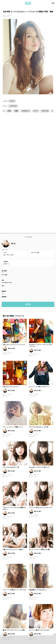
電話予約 (28, 228)
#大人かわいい (26, 111)
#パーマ (36, 111)
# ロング (12, 101)
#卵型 (16, 111)
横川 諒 (13, 167)
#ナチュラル (45, 111)
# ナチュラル (13, 106)
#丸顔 (9, 111)
